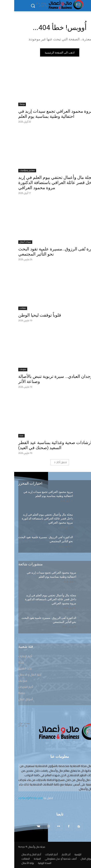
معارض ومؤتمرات (13, 171)
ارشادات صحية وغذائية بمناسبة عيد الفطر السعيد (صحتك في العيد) (41, 445)
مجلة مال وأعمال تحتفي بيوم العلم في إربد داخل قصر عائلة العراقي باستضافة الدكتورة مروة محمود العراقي (42, 183)
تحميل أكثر (46, 462)
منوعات (9, 370)
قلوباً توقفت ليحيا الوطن (25, 315)
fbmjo (8, 104)
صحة (7, 436)
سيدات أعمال (11, 242)
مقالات (9, 308)
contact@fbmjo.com (16, 798)
